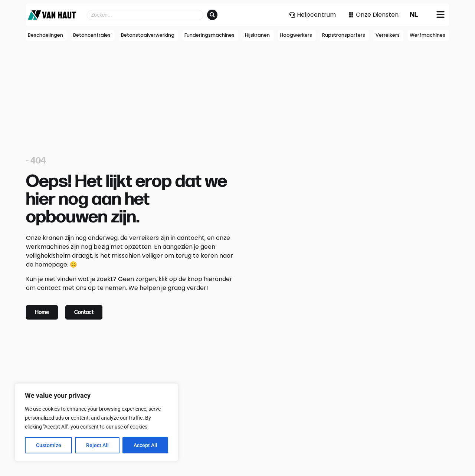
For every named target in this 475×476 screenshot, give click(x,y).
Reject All (97, 445)
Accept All (145, 445)
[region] (96, 422)
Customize (49, 445)
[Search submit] (212, 15)
